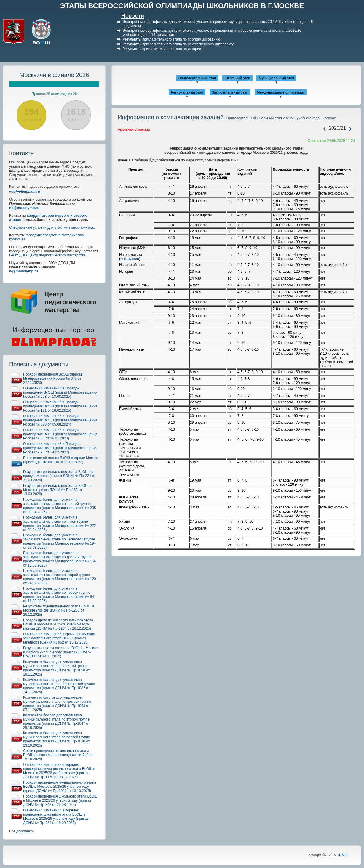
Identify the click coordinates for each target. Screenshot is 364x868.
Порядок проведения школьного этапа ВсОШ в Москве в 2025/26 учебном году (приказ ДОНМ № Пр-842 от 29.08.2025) (60, 800)
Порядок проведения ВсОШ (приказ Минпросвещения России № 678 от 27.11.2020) (53, 378)
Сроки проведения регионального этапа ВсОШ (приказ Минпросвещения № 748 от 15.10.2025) (58, 755)
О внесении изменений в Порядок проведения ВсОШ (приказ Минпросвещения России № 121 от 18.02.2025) (60, 406)
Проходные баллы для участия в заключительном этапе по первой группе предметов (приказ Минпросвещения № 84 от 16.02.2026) (59, 595)
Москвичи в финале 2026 (54, 75)
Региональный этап (187, 92)
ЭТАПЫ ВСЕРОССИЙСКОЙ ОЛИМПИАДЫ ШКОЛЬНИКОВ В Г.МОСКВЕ (182, 6)
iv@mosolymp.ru (24, 271)
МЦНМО (340, 855)
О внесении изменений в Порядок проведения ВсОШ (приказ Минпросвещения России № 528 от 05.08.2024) (60, 420)
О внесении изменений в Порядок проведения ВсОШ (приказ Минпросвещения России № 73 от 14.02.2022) (60, 448)
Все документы (22, 831)
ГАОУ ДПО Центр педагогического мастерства (47, 255)
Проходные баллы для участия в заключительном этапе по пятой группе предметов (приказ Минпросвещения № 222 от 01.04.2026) (60, 524)
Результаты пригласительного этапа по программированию (171, 39)
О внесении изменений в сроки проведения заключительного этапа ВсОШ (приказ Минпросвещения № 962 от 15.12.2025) (59, 638)
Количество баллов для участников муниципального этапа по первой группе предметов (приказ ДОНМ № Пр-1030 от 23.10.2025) (56, 739)
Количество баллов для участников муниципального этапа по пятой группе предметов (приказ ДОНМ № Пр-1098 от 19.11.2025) (56, 668)
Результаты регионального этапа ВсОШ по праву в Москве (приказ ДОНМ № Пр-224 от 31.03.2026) (59, 476)
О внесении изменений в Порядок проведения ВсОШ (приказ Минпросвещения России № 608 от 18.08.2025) (60, 392)
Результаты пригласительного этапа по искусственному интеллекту (178, 44)
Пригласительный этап (197, 78)
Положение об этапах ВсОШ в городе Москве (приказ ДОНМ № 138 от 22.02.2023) (61, 460)
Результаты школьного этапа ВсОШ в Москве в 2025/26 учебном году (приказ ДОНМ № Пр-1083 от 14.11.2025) (60, 652)
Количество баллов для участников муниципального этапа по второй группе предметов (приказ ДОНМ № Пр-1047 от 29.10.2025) (56, 721)
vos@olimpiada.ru (25, 192)
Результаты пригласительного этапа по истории (162, 49)
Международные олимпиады (281, 92)
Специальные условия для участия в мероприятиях (52, 227)
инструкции (130, 259)
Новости (132, 16)
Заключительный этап (230, 92)
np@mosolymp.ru (24, 208)
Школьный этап (237, 78)
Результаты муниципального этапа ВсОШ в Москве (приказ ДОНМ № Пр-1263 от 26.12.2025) (59, 610)
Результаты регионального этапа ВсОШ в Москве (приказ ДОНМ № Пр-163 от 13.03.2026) (57, 490)
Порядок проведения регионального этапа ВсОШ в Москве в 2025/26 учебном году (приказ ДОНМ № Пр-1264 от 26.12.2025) (58, 624)
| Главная (328, 118)
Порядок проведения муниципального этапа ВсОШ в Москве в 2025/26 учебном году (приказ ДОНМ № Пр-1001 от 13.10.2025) (60, 787)
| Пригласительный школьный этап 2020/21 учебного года (272, 118)
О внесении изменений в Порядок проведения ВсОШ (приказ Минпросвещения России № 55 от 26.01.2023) (60, 434)
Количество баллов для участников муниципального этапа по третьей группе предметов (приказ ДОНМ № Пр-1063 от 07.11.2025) (57, 704)
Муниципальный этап (276, 78)
